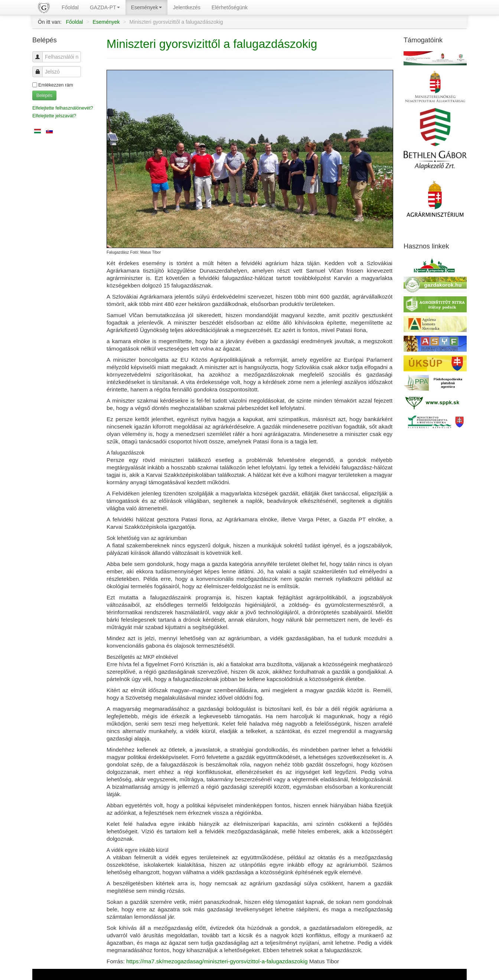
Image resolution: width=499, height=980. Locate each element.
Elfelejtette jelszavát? (54, 116)
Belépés (44, 95)
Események (146, 7)
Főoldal (70, 7)
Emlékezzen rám (56, 85)
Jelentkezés (187, 7)
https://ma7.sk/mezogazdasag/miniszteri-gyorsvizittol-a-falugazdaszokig (217, 961)
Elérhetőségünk (230, 7)
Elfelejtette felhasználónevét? (63, 108)
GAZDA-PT (105, 7)
